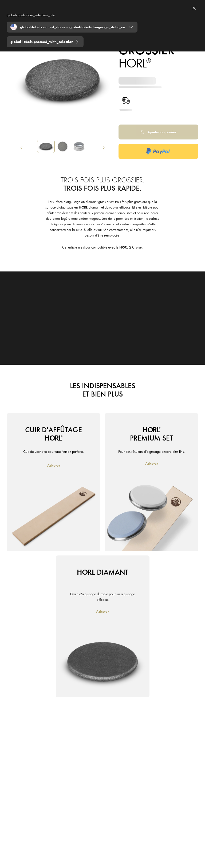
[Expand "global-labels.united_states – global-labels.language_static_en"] (72, 27)
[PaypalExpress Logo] (158, 151)
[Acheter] (54, 465)
